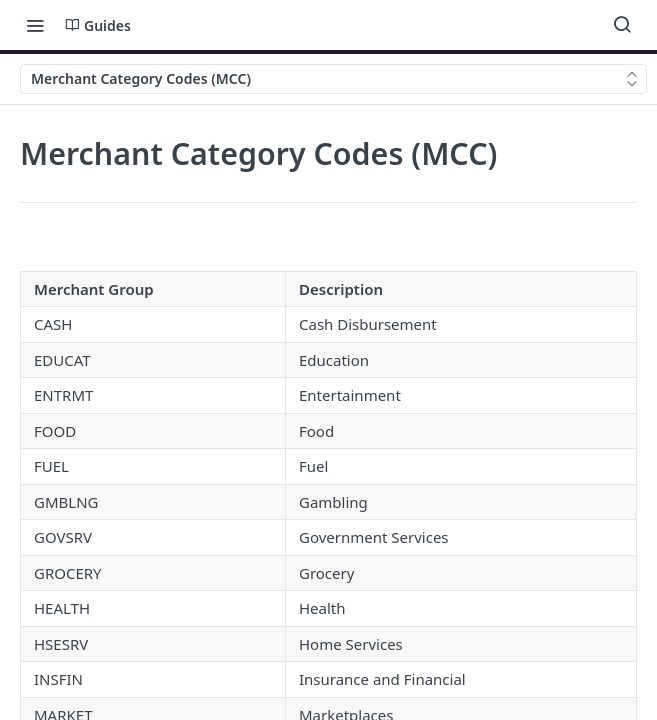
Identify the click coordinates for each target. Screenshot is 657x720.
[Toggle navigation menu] (35, 25)
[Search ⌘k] (622, 25)
